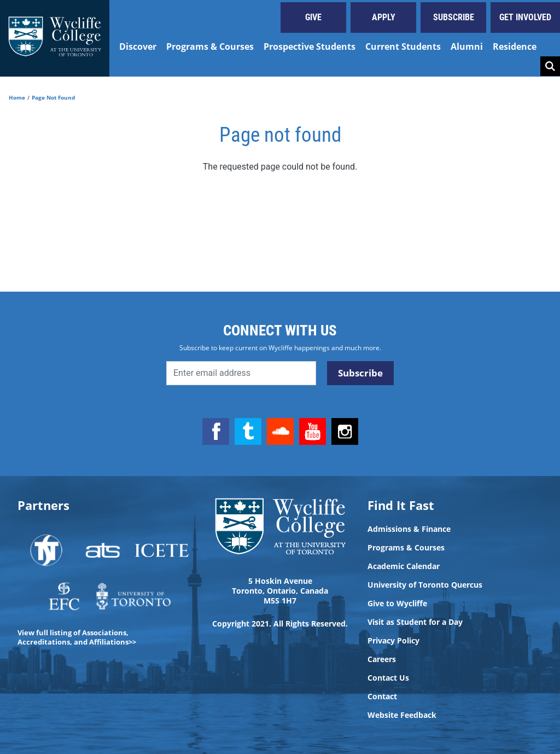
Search (550, 66)
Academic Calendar (404, 566)
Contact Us (388, 678)
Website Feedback (402, 715)
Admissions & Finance (409, 529)
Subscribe (454, 17)
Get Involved (525, 17)
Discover (138, 47)
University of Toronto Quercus (425, 585)
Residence (515, 47)
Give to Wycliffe (397, 604)
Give (313, 17)
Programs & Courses (210, 47)
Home (17, 97)
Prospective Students (310, 47)
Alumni (467, 47)
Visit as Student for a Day (415, 622)
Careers (382, 659)
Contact (382, 697)
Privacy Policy (393, 641)
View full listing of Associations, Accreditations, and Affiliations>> (77, 637)
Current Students (403, 47)
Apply (384, 17)
